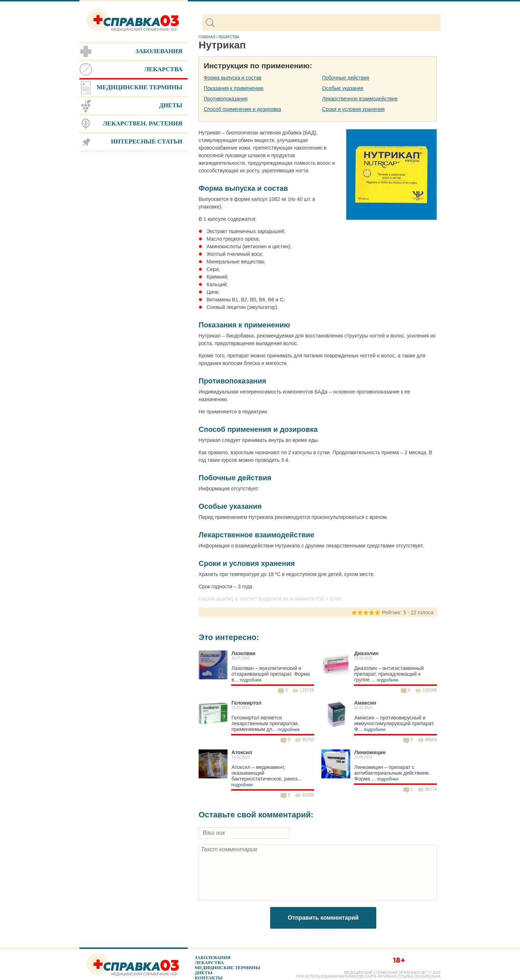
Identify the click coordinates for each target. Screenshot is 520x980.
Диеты (203, 973)
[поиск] (327, 23)
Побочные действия (346, 78)
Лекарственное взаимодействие (360, 99)
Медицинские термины (227, 968)
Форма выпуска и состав (233, 78)
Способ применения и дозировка (242, 109)
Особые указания (343, 88)
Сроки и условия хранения (353, 109)
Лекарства (209, 962)
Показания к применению (233, 88)
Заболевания (213, 957)
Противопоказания (226, 99)
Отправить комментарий (323, 918)
